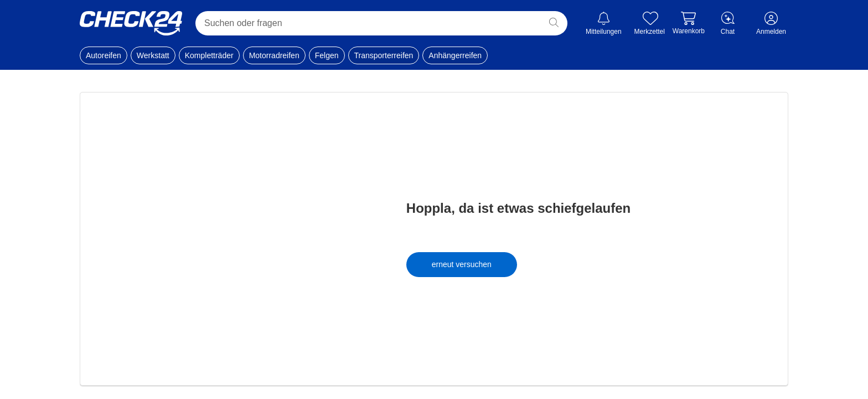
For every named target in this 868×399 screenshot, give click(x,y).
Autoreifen (104, 55)
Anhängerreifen (455, 55)
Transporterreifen (384, 55)
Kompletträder (209, 55)
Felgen (327, 55)
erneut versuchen (462, 264)
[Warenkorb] (689, 23)
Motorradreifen (274, 55)
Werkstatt (153, 55)
